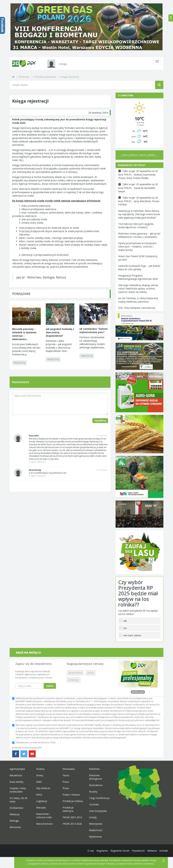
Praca (66, 782)
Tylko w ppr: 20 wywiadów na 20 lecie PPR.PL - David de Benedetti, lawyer (138, 188)
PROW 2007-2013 (72, 817)
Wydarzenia (95, 837)
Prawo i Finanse (71, 795)
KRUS (39, 795)
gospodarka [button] (75, 673)
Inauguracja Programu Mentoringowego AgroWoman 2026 (138, 277)
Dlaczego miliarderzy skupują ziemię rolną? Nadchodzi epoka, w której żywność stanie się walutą (138, 289)
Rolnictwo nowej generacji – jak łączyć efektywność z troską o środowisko (139, 235)
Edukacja (15, 814)
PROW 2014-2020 (72, 824)
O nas (91, 851)
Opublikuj (100, 421)
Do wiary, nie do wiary (19, 800)
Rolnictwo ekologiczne (96, 777)
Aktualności (16, 775)
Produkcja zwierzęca (45, 77)
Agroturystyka (17, 769)
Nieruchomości (44, 824)
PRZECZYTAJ (20, 363)
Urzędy (93, 817)
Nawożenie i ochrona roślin (44, 816)
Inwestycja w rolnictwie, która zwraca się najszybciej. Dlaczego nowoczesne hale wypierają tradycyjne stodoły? (139, 214)
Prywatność (138, 851)
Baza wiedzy (16, 782)
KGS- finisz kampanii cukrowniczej (137, 308)
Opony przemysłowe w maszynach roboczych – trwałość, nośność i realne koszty (137, 247)
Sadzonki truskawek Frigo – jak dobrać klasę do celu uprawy (139, 268)
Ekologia (14, 821)
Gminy (40, 775)
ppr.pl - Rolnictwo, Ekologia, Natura (41, 277)
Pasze (66, 775)
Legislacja (42, 801)
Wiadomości (96, 830)
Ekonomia (15, 827)
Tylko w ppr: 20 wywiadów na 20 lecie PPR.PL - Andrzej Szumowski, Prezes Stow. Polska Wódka (138, 175)
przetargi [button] (74, 680)
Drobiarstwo (16, 808)
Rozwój (93, 792)
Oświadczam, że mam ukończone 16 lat (34, 742)
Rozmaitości (96, 785)
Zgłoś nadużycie (38, 462)
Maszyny (41, 807)
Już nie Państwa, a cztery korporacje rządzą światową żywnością (138, 300)
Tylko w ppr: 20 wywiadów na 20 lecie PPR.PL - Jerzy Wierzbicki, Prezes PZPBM (139, 201)
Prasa (66, 788)
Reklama (152, 851)
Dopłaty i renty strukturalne (18, 790)
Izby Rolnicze (43, 788)
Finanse (40, 769)
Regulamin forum (120, 851)
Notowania (69, 769)
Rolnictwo (24, 77)
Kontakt (164, 851)
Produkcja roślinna (73, 801)
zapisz (50, 686)
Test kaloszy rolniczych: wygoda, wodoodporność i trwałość (136, 226)
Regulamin (102, 851)
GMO (39, 782)
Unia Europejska (98, 811)
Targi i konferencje (99, 798)
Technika (94, 804)
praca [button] (91, 673)
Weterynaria (96, 824)
